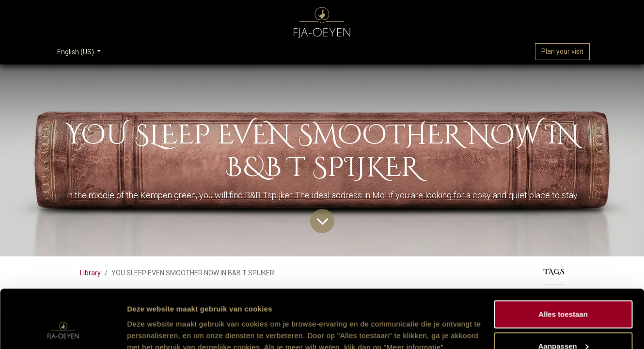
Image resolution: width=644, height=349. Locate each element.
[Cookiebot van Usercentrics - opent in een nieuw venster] (63, 330)
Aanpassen (564, 292)
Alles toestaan (563, 260)
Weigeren (563, 323)
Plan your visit (562, 51)
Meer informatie (154, 319)
